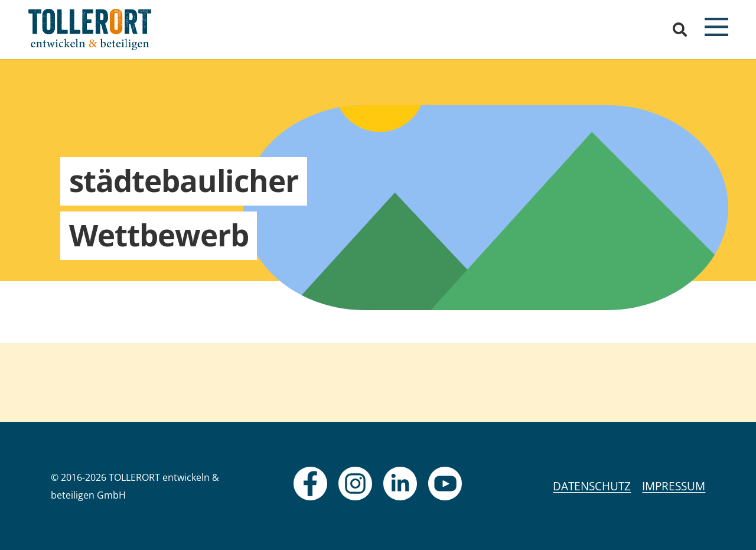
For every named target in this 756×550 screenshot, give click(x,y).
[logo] (90, 30)
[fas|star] (310, 484)
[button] (680, 30)
